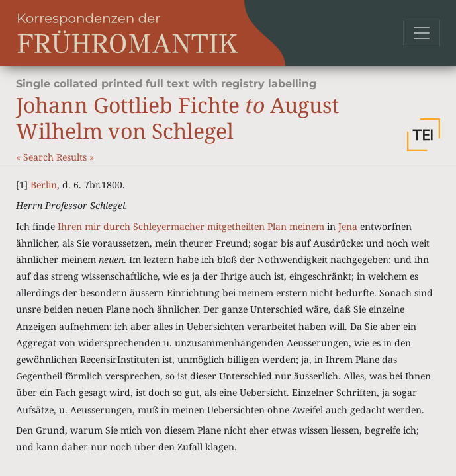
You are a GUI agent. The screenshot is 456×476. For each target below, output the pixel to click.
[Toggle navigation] (422, 33)
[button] (424, 135)
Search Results (56, 157)
